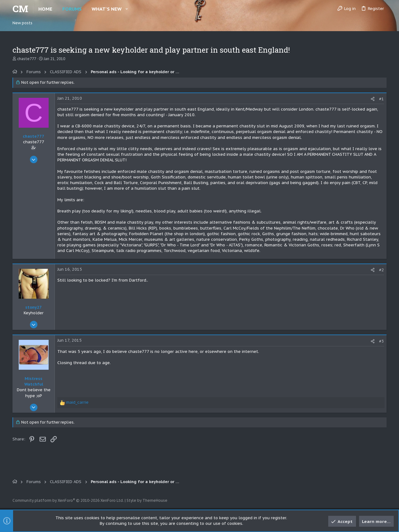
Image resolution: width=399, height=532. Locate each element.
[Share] (373, 99)
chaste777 (27, 59)
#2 (382, 270)
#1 (382, 99)
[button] (127, 9)
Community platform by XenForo (68, 500)
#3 (382, 341)
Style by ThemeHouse (147, 500)
